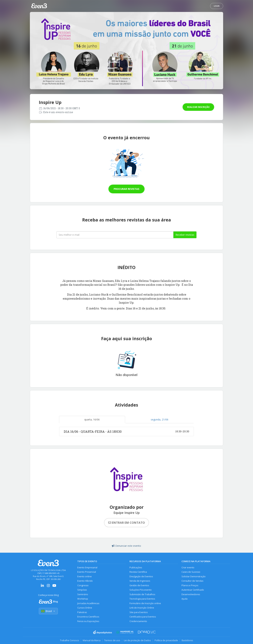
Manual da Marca (92, 640)
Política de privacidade (166, 640)
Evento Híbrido (85, 581)
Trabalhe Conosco (69, 640)
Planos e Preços (190, 585)
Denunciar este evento (126, 546)
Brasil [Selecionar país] (48, 611)
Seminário (83, 594)
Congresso (83, 585)
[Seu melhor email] (115, 235)
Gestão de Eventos (139, 585)
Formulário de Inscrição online (145, 603)
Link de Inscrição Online (142, 608)
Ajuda (184, 599)
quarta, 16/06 (92, 419)
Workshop (83, 599)
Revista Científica (138, 572)
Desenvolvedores (191, 594)
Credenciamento (138, 621)
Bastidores (187, 640)
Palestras (82, 612)
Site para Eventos (139, 612)
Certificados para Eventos (143, 617)
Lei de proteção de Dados (137, 640)
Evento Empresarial (87, 568)
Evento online (85, 576)
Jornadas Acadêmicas (88, 603)
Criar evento (188, 568)
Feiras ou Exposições (88, 621)
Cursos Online (85, 608)
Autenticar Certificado (193, 590)
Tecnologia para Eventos (142, 599)
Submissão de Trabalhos (142, 594)
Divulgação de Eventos (141, 576)
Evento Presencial (87, 572)
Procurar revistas (126, 189)
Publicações (136, 568)
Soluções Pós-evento (141, 590)
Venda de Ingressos (140, 581)
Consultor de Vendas (192, 581)
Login (217, 6)
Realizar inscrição (198, 107)
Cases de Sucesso (191, 572)
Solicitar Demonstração (194, 576)
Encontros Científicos (88, 617)
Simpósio (82, 590)
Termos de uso (112, 640)
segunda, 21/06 (160, 419)
